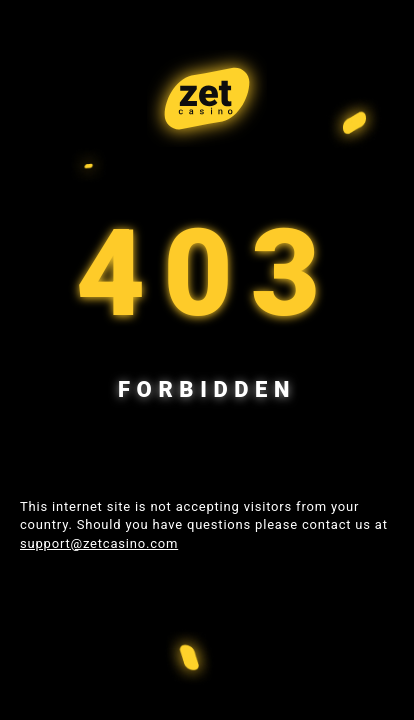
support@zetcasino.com (99, 543)
